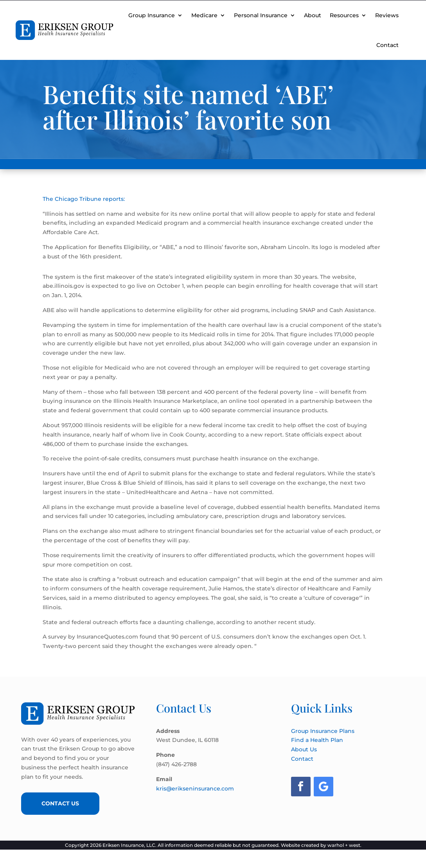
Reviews (387, 15)
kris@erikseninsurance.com (195, 789)
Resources (344, 15)
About (313, 15)
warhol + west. (344, 845)
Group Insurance (152, 15)
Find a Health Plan (317, 740)
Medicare (204, 15)
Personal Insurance (261, 15)
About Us (304, 749)
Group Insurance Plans (323, 731)
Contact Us (60, 803)
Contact (387, 45)
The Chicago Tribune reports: (84, 199)
